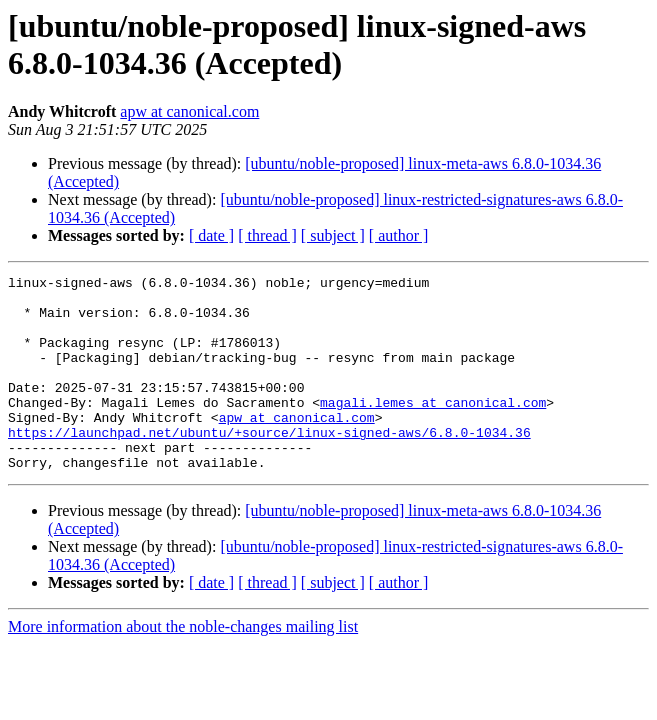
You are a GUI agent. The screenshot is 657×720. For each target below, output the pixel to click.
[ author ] (399, 235)
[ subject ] (333, 235)
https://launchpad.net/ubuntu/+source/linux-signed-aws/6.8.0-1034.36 (269, 465)
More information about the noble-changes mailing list (183, 665)
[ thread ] (267, 235)
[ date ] (211, 235)
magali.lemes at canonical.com (433, 429)
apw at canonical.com (189, 111)
